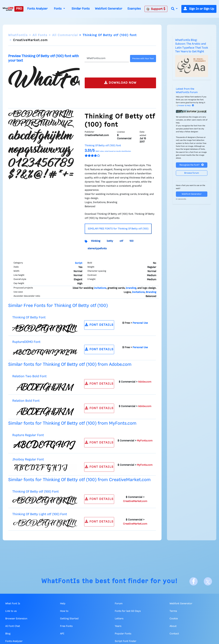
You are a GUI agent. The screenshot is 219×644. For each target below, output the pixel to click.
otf (121, 241)
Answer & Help (186, 106)
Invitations (138, 292)
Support (156, 9)
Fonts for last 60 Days (128, 611)
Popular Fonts (123, 634)
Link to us (11, 611)
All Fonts (40, 35)
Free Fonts (66, 626)
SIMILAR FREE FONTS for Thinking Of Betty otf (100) (118, 229)
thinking (96, 241)
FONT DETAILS (99, 325)
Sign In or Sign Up (199, 9)
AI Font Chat (13, 626)
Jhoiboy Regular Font (28, 459)
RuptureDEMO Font (26, 342)
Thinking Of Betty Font (29, 317)
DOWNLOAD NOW (120, 83)
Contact (174, 634)
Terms (173, 611)
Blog (8, 634)
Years (118, 626)
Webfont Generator (109, 9)
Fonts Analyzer (37, 9)
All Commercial (65, 35)
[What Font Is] (8, 9)
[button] (174, 9)
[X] (208, 581)
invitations (100, 288)
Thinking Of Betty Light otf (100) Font (40, 514)
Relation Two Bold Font (29, 376)
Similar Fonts (81, 9)
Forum (119, 604)
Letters (119, 619)
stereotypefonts (97, 249)
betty (110, 241)
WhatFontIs (18, 35)
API (62, 634)
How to (64, 611)
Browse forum (192, 173)
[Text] (107, 59)
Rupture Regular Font (28, 435)
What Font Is (13, 604)
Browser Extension (16, 619)
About (173, 626)
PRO (19, 9)
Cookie (174, 619)
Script (79, 263)
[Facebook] (194, 581)
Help (63, 604)
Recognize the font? (192, 165)
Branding (151, 292)
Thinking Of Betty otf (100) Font (36, 492)
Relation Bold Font (26, 401)
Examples (134, 9)
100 (131, 241)
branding (131, 288)
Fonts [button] (58, 9)
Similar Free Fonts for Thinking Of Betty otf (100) (58, 306)
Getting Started (69, 619)
